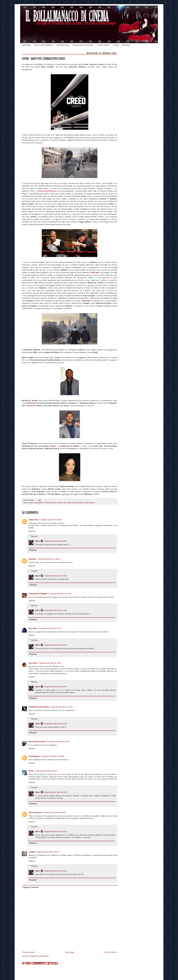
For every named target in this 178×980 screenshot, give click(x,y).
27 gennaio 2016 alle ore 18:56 (53, 756)
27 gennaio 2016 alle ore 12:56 (60, 594)
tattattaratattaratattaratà (47, 191)
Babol (37, 541)
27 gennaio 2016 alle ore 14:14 (55, 610)
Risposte (34, 536)
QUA (96, 352)
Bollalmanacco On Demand (83, 45)
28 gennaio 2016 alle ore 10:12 (55, 792)
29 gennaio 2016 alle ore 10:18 (55, 871)
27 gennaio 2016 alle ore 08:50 (55, 541)
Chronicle (31, 403)
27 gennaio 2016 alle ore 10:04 (55, 576)
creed (36, 503)
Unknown (32, 559)
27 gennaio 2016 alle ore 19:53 (46, 771)
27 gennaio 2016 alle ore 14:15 (55, 687)
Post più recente (29, 952)
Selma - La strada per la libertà (64, 446)
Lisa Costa (33, 663)
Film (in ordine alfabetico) (44, 45)
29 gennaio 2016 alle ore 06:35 (47, 852)
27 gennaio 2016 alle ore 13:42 (50, 628)
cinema (31, 503)
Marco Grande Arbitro (37, 742)
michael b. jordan (56, 503)
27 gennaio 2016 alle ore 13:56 (49, 663)
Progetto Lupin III (103, 45)
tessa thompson (90, 503)
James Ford (33, 520)
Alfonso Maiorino (35, 813)
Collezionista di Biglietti (38, 594)
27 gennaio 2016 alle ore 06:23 (50, 520)
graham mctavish (44, 503)
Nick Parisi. (33, 628)
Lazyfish (32, 852)
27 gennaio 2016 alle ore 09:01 (48, 559)
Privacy (116, 45)
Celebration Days (63, 45)
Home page (26, 45)
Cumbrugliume (34, 756)
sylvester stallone (78, 503)
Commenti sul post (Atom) (39, 956)
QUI (35, 352)
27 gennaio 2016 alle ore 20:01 (54, 813)
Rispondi (32, 531)
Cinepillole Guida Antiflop (39, 707)
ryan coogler (67, 503)
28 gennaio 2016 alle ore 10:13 (55, 832)
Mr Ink (31, 771)
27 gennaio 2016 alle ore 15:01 (55, 724)
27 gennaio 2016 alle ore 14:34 (61, 707)
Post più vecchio (110, 952)
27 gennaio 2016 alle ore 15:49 (58, 742)
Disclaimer (126, 45)
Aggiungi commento (31, 887)
